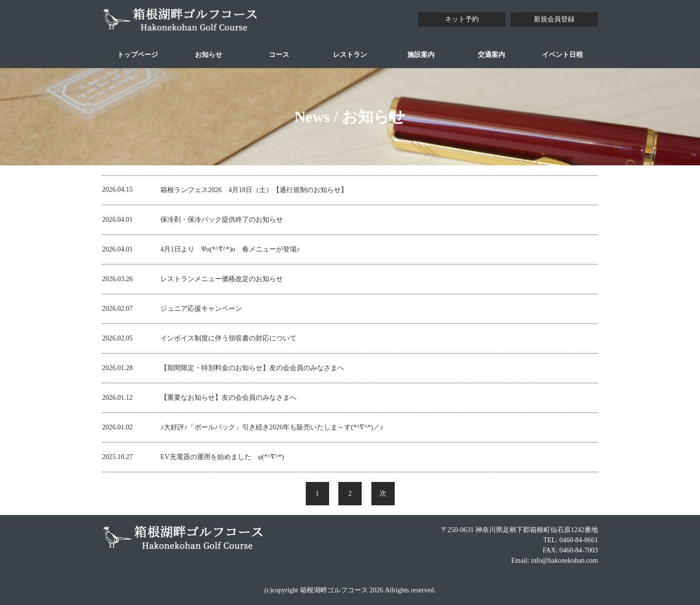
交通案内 (491, 55)
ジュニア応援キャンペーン (201, 309)
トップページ (138, 55)
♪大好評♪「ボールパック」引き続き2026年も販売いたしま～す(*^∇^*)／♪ (272, 427)
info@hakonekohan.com (564, 561)
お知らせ (209, 55)
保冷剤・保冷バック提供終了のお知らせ (222, 220)
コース (279, 55)
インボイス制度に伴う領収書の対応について (228, 338)
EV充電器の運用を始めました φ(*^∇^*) (222, 457)
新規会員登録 (554, 19)
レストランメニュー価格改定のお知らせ (222, 279)
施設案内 (421, 55)
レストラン (350, 55)
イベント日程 (562, 55)
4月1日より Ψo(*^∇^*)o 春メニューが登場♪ (230, 249)
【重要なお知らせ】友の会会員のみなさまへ (232, 398)
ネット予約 (462, 19)
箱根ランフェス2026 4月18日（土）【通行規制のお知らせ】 (254, 190)
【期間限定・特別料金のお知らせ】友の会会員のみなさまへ (256, 368)
